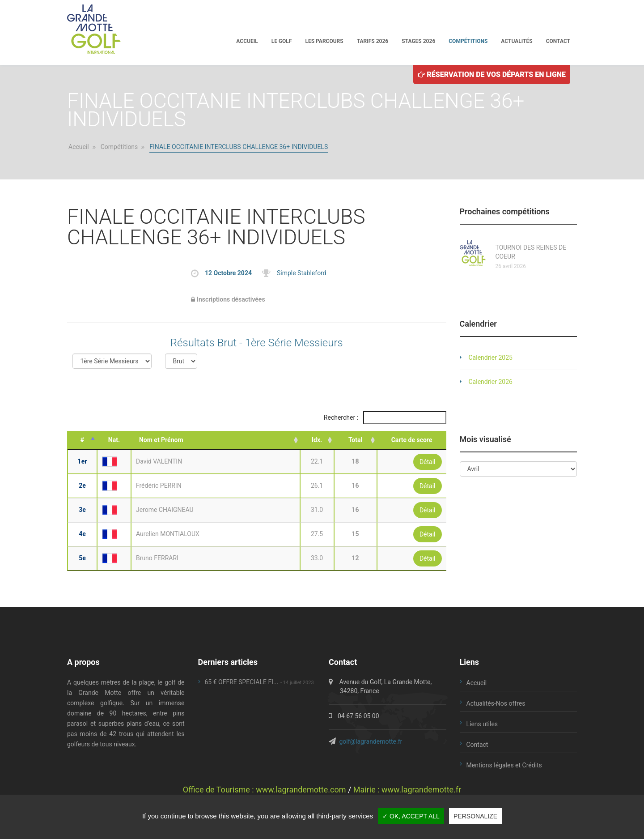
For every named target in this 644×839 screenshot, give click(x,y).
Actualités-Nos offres (496, 703)
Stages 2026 (418, 41)
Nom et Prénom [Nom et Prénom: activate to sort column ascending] (161, 440)
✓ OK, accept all (411, 816)
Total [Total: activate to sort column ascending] (355, 440)
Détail (428, 462)
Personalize (475, 816)
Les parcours (324, 41)
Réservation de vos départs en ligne (492, 75)
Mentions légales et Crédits (504, 765)
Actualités (517, 41)
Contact (558, 41)
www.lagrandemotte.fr (421, 790)
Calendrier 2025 (491, 358)
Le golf (282, 41)
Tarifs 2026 (373, 41)
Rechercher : (385, 418)
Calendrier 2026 (491, 382)
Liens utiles (482, 724)
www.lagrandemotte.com (301, 790)
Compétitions (468, 41)
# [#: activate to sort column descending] (82, 440)
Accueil (247, 41)
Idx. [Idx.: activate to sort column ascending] (317, 440)
